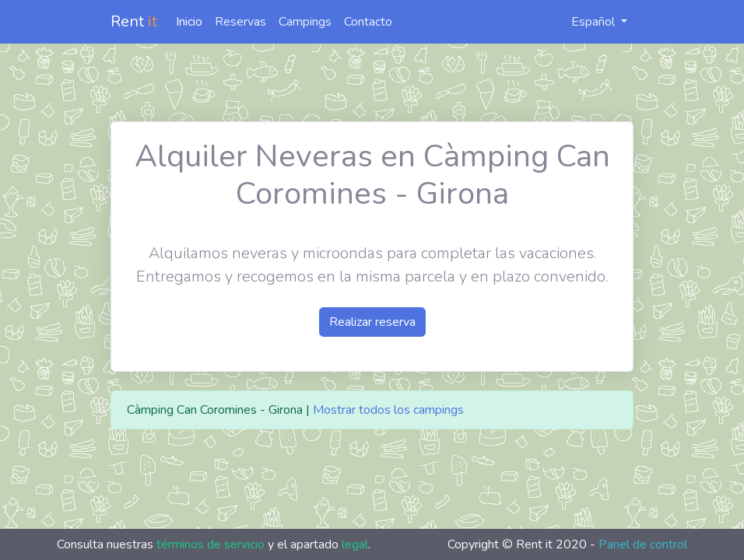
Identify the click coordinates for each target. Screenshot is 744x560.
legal (355, 544)
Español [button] (585, 22)
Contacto (368, 22)
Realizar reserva (372, 322)
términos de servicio (211, 544)
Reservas (240, 22)
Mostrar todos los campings (388, 410)
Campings (305, 22)
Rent (134, 21)
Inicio (189, 22)
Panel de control (643, 544)
